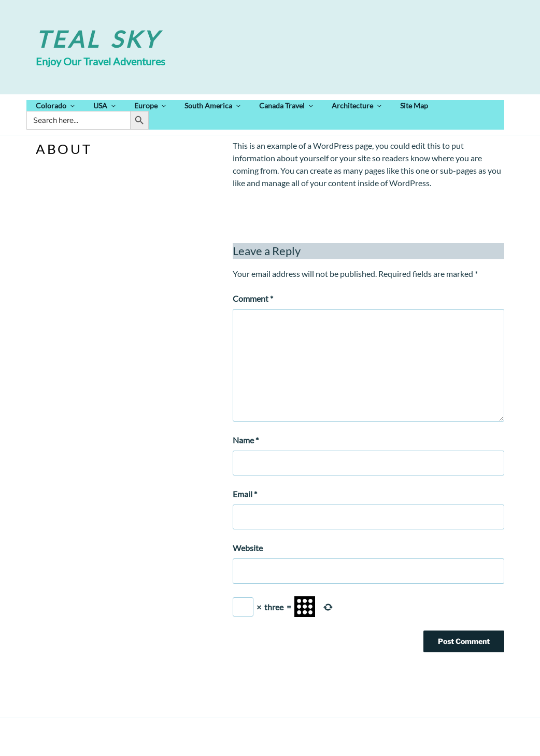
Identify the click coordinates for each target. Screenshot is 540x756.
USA (105, 106)
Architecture (357, 106)
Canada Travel (287, 106)
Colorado (56, 106)
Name (246, 440)
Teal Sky (98, 39)
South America (213, 106)
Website (248, 548)
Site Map (414, 106)
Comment (253, 298)
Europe (151, 106)
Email (245, 494)
